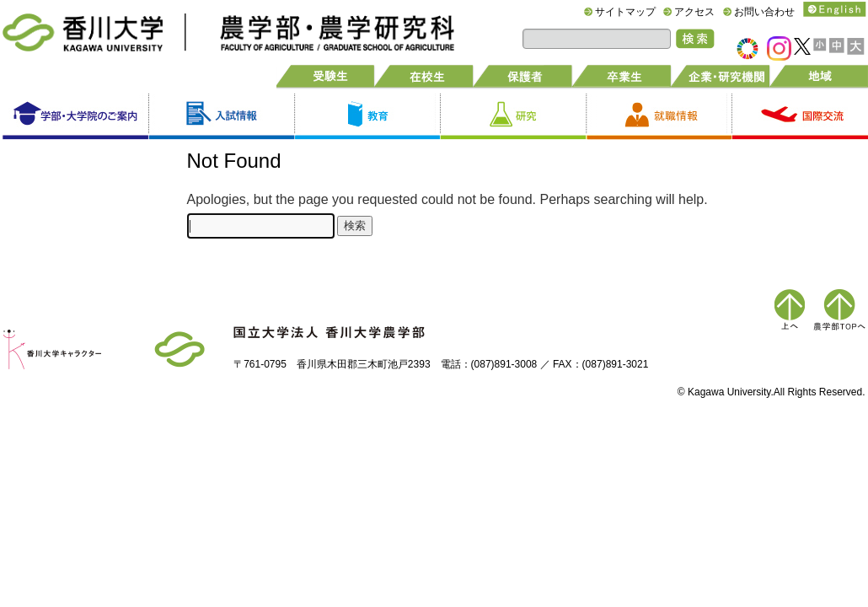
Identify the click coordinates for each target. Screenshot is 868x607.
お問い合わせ (764, 12)
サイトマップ (625, 12)
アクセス (694, 12)
